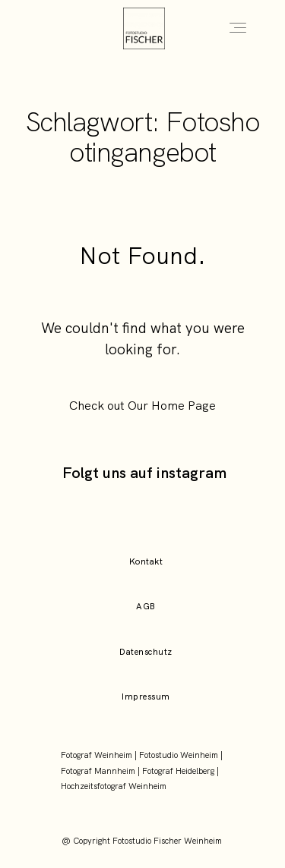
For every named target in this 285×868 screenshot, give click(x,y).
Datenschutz (146, 652)
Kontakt (146, 561)
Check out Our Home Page (142, 406)
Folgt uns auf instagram (144, 473)
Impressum (146, 697)
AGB (146, 606)
